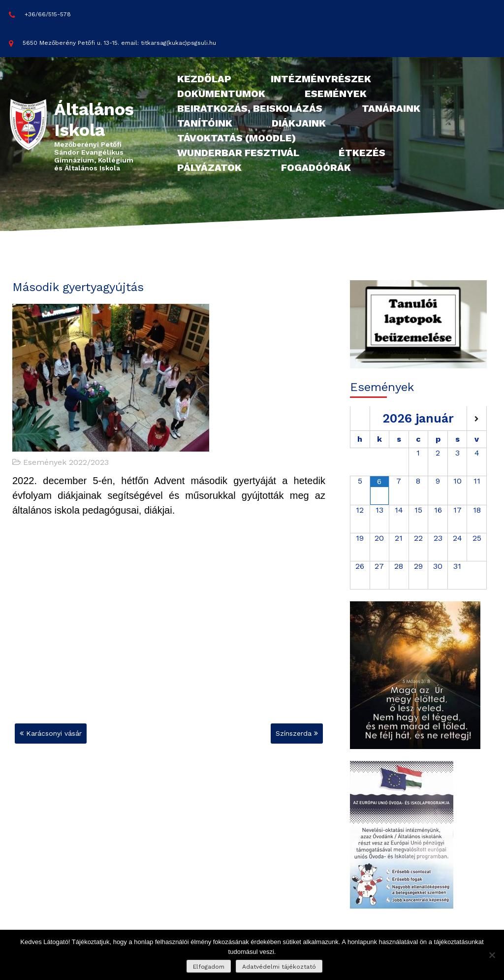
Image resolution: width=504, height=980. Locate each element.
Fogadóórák (316, 167)
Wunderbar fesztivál (238, 153)
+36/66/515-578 (40, 15)
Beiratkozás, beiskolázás (250, 108)
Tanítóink (205, 123)
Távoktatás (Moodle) (236, 138)
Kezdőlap (204, 79)
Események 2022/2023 (66, 462)
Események (336, 94)
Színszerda (294, 733)
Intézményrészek (321, 79)
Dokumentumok (221, 94)
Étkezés (362, 153)
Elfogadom (209, 967)
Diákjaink (299, 123)
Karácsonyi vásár (54, 733)
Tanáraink (391, 108)
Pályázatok (209, 167)
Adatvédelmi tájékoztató (279, 967)
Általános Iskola (94, 120)
